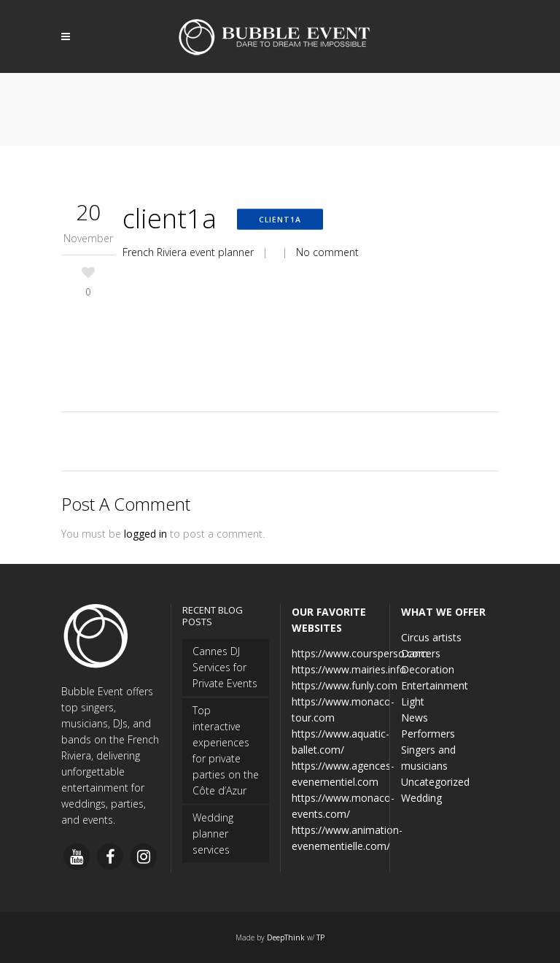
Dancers (421, 653)
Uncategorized (435, 782)
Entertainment (435, 685)
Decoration (428, 669)
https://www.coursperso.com (360, 653)
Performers (428, 734)
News (415, 718)
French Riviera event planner (188, 252)
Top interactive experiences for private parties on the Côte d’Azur (226, 750)
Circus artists (431, 637)
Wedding (421, 798)
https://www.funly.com (345, 685)
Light (413, 701)
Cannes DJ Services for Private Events (225, 667)
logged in (145, 534)
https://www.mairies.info (349, 669)
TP (320, 937)
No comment (327, 252)
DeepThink (286, 937)
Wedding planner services (213, 834)
